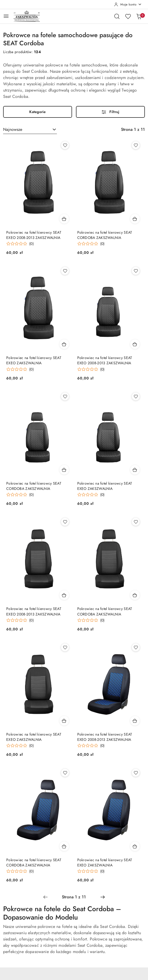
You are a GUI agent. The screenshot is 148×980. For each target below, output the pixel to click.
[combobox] (30, 130)
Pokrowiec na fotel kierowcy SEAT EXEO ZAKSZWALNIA (34, 360)
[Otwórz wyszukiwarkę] (117, 16)
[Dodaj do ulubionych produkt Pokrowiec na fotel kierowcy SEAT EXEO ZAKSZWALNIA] (65, 271)
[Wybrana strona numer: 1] (74, 897)
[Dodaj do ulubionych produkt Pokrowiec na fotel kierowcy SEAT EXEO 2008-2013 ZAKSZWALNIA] (65, 145)
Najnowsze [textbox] (13, 129)
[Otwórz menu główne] (6, 16)
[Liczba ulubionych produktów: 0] (128, 16)
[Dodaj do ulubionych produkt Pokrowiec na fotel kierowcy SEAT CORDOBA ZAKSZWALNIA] (136, 145)
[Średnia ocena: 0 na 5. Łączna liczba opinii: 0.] (20, 244)
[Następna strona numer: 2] (103, 897)
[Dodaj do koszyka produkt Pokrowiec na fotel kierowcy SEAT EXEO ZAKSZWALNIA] (64, 344)
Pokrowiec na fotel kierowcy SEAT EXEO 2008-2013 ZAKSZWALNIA (34, 235)
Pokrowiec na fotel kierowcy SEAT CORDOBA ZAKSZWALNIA (105, 235)
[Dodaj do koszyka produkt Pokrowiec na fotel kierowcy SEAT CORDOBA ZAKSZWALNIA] (135, 219)
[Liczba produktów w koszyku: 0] (139, 16)
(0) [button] (31, 244)
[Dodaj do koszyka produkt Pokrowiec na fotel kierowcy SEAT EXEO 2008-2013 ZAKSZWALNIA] (64, 219)
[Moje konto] (128, 4)
